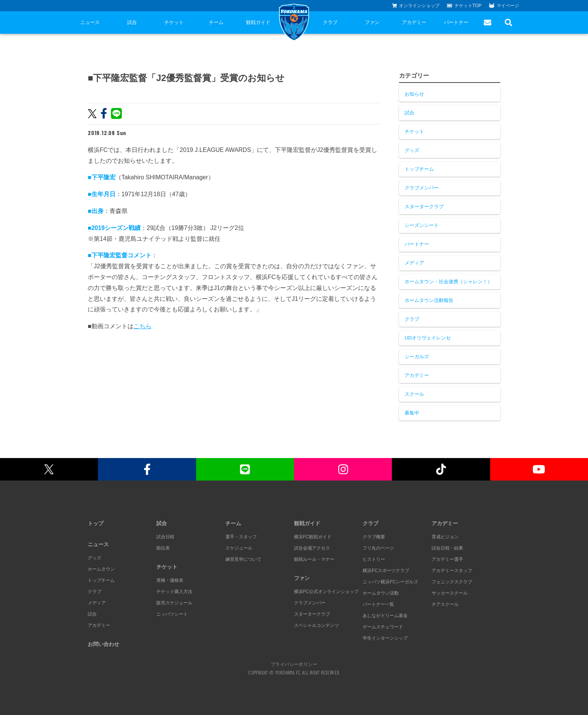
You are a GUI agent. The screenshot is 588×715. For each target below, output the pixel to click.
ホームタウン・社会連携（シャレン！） (448, 282)
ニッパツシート (172, 614)
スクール (414, 394)
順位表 (163, 548)
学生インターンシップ (385, 638)
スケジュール (239, 548)
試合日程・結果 (447, 548)
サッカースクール (450, 593)
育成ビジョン (445, 537)
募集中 (412, 413)
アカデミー (414, 22)
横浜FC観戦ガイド (313, 537)
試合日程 (165, 537)
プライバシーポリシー (294, 664)
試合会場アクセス (312, 548)
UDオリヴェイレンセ (428, 338)
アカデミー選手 (447, 559)
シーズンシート (422, 225)
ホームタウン (101, 569)
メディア (414, 263)
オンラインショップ (416, 6)
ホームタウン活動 (381, 593)
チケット (174, 22)
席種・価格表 (170, 580)
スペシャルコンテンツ (316, 625)
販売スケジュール (174, 603)
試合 (132, 22)
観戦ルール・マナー (314, 559)
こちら (142, 326)
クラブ (330, 22)
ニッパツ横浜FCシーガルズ (390, 582)
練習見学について (243, 559)
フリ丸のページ (378, 548)
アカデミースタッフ (452, 571)
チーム (216, 22)
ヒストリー (374, 559)
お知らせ (414, 94)
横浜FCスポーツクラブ (386, 571)
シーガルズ (417, 357)
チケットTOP (464, 6)
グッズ (412, 150)
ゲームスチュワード (383, 627)
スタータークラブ (424, 207)
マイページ (504, 6)
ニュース (90, 22)
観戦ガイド (258, 22)
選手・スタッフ (241, 537)
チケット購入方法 (174, 592)
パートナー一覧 (378, 604)
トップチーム (419, 169)
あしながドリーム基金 (385, 616)
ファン (372, 22)
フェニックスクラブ (452, 582)
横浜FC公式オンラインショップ (326, 592)
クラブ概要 (374, 537)
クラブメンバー (422, 188)
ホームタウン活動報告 (429, 300)
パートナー (456, 22)
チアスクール (445, 604)
